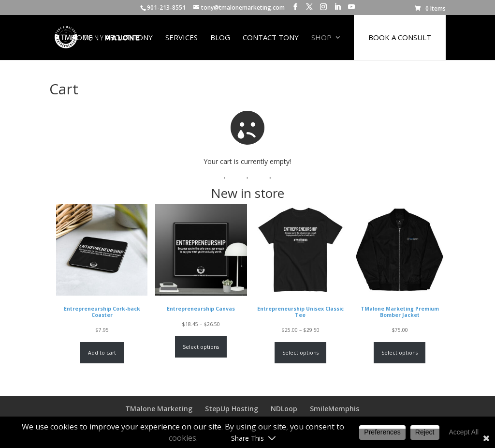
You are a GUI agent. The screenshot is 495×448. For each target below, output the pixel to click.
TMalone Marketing (159, 409)
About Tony (129, 38)
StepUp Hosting (232, 409)
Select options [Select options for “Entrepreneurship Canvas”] (201, 347)
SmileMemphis (335, 409)
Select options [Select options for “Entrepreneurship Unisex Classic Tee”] (300, 353)
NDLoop (284, 409)
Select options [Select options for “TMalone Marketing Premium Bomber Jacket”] (400, 353)
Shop (321, 38)
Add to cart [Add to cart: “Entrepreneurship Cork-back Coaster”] (102, 353)
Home (82, 38)
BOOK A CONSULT (400, 37)
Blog (220, 38)
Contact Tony (271, 38)
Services (182, 38)
